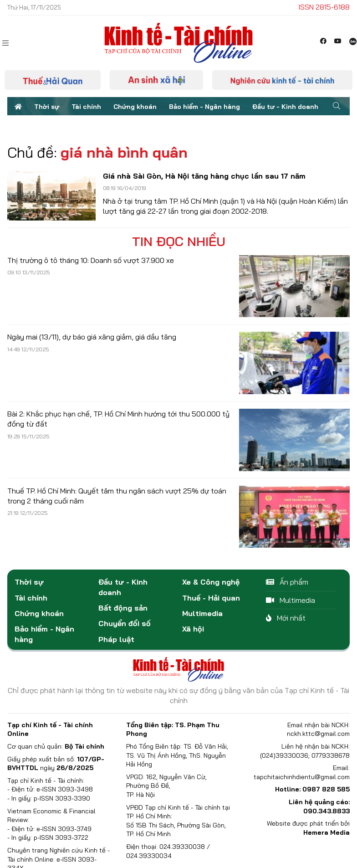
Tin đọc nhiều (179, 241)
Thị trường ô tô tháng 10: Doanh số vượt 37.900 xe (91, 260)
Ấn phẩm (287, 582)
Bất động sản (123, 608)
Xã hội (193, 629)
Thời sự (47, 107)
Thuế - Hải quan (211, 598)
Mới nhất (286, 618)
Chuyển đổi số (125, 623)
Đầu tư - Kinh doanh (285, 107)
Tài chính (86, 107)
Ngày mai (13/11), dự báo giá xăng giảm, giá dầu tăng (92, 337)
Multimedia (202, 613)
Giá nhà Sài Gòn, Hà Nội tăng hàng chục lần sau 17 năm (204, 176)
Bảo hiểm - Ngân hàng (204, 107)
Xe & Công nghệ (211, 582)
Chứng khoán (135, 107)
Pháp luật (116, 639)
